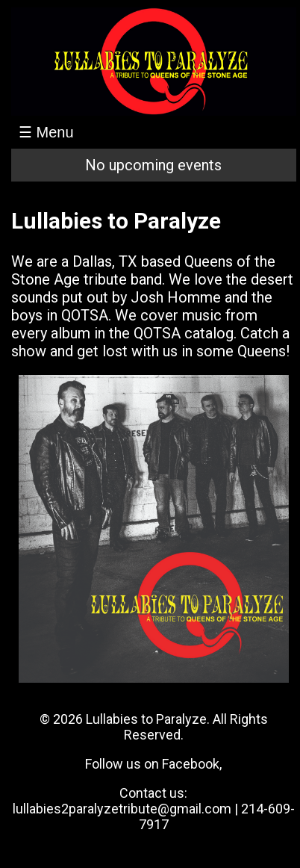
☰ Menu (46, 132)
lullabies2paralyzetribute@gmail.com (122, 809)
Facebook (191, 764)
